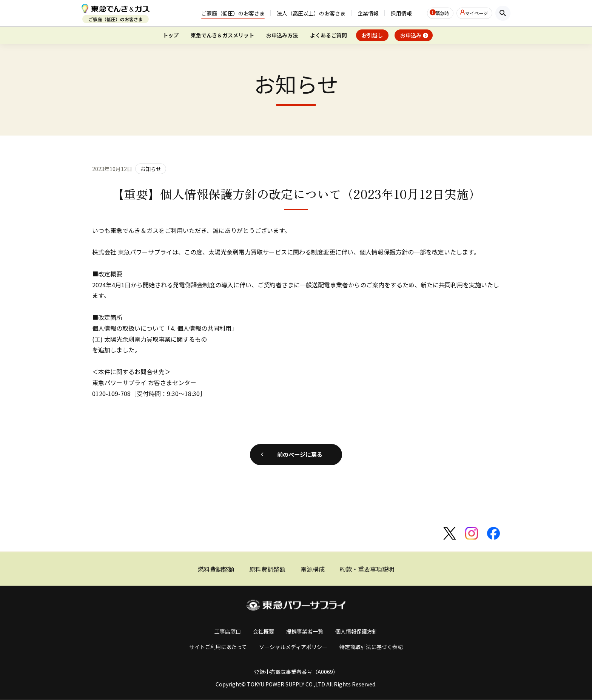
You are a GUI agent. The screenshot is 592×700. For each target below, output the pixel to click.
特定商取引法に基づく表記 (371, 646)
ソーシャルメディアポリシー (293, 646)
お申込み (411, 35)
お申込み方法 (282, 35)
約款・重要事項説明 (367, 569)
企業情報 (353, 13)
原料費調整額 (267, 569)
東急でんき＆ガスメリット (222, 35)
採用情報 (387, 13)
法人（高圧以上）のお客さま (296, 13)
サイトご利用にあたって (218, 646)
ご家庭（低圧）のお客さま (218, 13)
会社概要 (264, 631)
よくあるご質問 (328, 35)
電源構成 (313, 569)
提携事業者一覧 (305, 631)
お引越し (372, 35)
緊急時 (433, 13)
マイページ (474, 13)
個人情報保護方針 (356, 631)
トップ (171, 35)
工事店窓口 (228, 631)
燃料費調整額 (216, 569)
